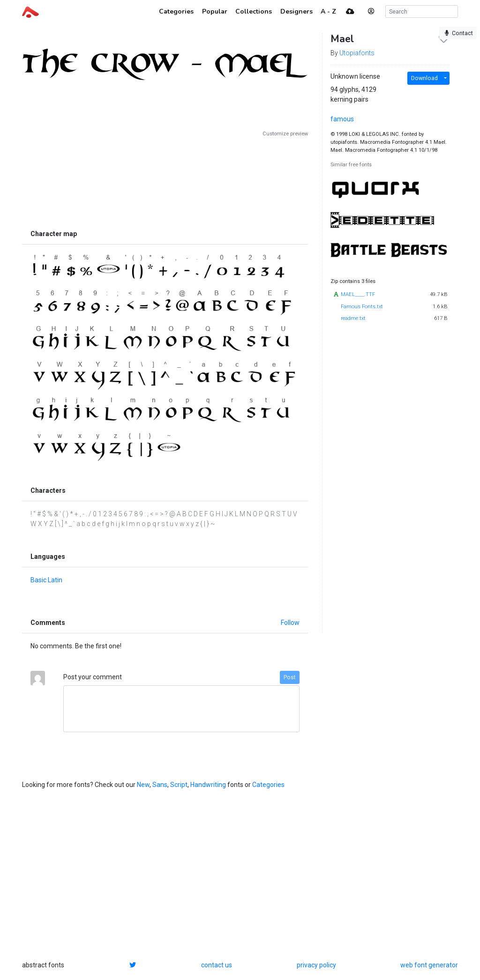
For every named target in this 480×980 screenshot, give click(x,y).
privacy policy (316, 965)
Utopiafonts (357, 53)
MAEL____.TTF (358, 294)
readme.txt (353, 318)
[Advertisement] (165, 181)
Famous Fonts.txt (362, 307)
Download (424, 78)
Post (290, 677)
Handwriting (208, 785)
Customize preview (285, 134)
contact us (217, 965)
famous (342, 119)
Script (179, 785)
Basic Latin (46, 580)
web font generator (429, 965)
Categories (268, 785)
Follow (290, 623)
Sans (160, 785)
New (143, 785)
